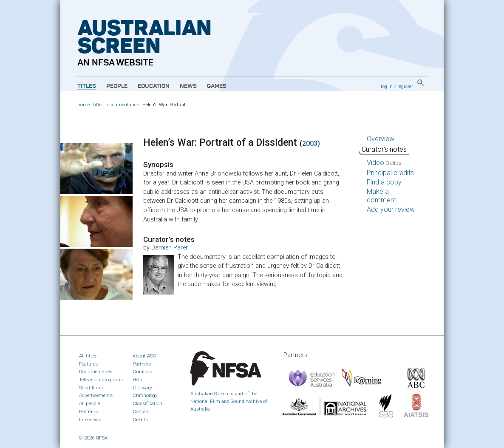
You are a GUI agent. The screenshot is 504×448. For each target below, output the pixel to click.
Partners (142, 364)
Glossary (142, 388)
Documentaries (96, 371)
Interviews (90, 420)
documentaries (123, 105)
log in (387, 86)
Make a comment (381, 196)
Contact (141, 411)
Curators (142, 371)
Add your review (391, 209)
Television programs (101, 380)
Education (154, 86)
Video (384, 163)
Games (217, 86)
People (117, 86)
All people (89, 403)
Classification (147, 403)
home (84, 105)
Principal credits (390, 173)
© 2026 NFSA (93, 438)
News (188, 86)
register (405, 86)
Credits (140, 420)
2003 (310, 143)
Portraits (88, 411)
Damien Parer (170, 248)
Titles (87, 86)
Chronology (145, 395)
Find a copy (384, 182)
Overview (381, 139)
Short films (91, 388)
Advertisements (96, 395)
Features (88, 364)
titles (98, 105)
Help (137, 380)
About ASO (144, 356)
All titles (88, 356)
